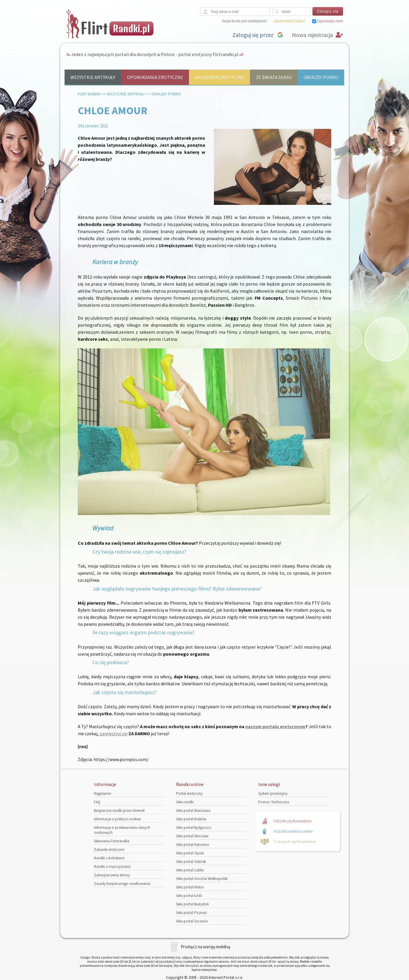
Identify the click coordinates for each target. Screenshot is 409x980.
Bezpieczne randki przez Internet (119, 811)
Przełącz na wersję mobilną (206, 947)
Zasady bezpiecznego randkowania (122, 884)
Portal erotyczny (189, 793)
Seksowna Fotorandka (112, 841)
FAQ (97, 802)
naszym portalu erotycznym (275, 726)
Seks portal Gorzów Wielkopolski (202, 879)
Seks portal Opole (190, 853)
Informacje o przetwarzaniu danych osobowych (122, 830)
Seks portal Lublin (190, 870)
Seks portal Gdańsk (191, 862)
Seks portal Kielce (190, 887)
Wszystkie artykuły (93, 77)
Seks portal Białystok (192, 904)
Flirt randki (89, 94)
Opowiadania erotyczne (155, 77)
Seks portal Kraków (191, 819)
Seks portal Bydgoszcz (194, 828)
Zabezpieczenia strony (112, 875)
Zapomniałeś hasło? (289, 21)
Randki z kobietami (109, 858)
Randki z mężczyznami (112, 867)
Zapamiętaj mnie (330, 21)
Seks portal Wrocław (192, 836)
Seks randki (185, 802)
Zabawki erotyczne (109, 850)
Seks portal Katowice (192, 845)
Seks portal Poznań (191, 913)
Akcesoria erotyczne (219, 77)
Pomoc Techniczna (274, 802)
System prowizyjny (273, 793)
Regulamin (103, 793)
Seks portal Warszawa (193, 811)
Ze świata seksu (274, 77)
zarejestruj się (114, 733)
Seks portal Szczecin (192, 921)
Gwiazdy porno (321, 77)
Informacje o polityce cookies (117, 819)
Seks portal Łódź (189, 896)
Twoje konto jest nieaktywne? (244, 21)
